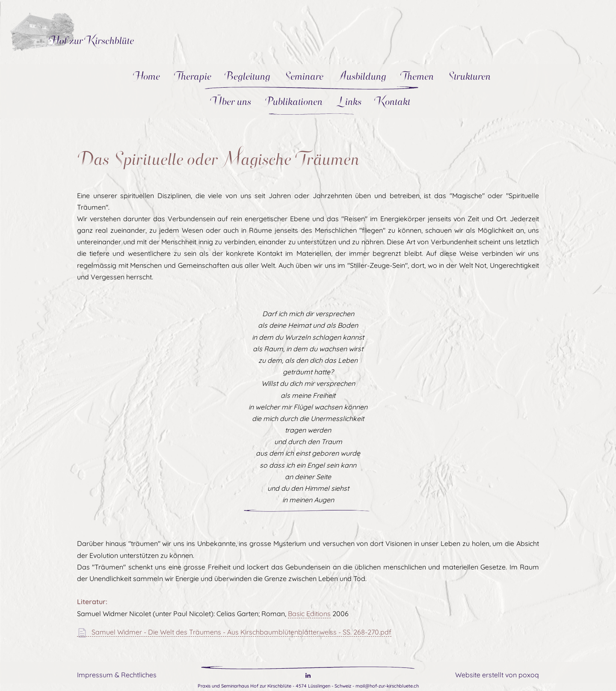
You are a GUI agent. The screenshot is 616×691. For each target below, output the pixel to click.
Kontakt (393, 101)
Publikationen (294, 101)
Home (146, 76)
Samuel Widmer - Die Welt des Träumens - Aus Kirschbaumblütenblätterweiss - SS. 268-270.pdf (234, 632)
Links (349, 101)
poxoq (529, 675)
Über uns (232, 101)
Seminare (304, 76)
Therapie (192, 76)
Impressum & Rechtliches (117, 675)
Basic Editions (309, 614)
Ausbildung (362, 76)
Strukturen (469, 76)
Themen (417, 76)
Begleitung (248, 76)
